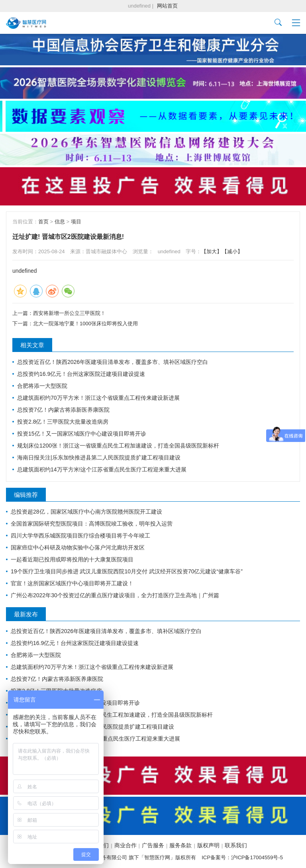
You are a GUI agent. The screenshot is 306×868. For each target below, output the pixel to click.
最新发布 (26, 614)
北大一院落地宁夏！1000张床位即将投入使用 (85, 324)
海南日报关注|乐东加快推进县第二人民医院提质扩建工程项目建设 (99, 457)
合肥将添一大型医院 (42, 386)
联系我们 (236, 845)
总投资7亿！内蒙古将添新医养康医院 (63, 410)
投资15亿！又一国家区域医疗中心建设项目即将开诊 (82, 434)
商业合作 (126, 845)
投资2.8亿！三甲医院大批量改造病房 (63, 422)
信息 (60, 222)
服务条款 (180, 845)
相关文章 (32, 345)
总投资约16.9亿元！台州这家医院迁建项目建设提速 (81, 374)
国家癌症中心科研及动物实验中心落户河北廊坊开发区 (78, 547)
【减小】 (232, 251)
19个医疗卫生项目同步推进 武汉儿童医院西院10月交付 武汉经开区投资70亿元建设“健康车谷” (127, 571)
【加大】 (212, 251)
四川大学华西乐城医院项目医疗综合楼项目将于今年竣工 (80, 536)
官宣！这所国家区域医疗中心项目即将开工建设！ (72, 583)
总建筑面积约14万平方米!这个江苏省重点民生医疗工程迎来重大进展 (102, 469)
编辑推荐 (26, 495)
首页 (43, 222)
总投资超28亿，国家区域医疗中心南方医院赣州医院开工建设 (86, 512)
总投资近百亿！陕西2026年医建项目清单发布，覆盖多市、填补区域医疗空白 (113, 362)
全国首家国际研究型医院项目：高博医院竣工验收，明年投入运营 (92, 524)
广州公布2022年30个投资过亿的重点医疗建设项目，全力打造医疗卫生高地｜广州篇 (115, 595)
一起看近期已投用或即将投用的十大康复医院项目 (72, 559)
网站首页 (167, 6)
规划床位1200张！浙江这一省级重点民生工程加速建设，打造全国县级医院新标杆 (118, 446)
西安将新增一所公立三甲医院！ (69, 313)
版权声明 (208, 845)
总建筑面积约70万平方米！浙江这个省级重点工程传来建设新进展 (98, 398)
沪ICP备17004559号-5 (257, 857)
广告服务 (153, 845)
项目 (76, 222)
